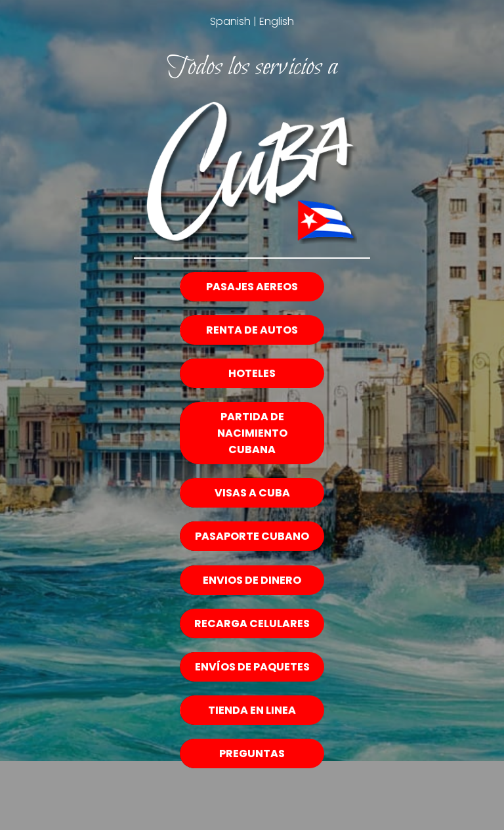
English (277, 21)
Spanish (230, 21)
